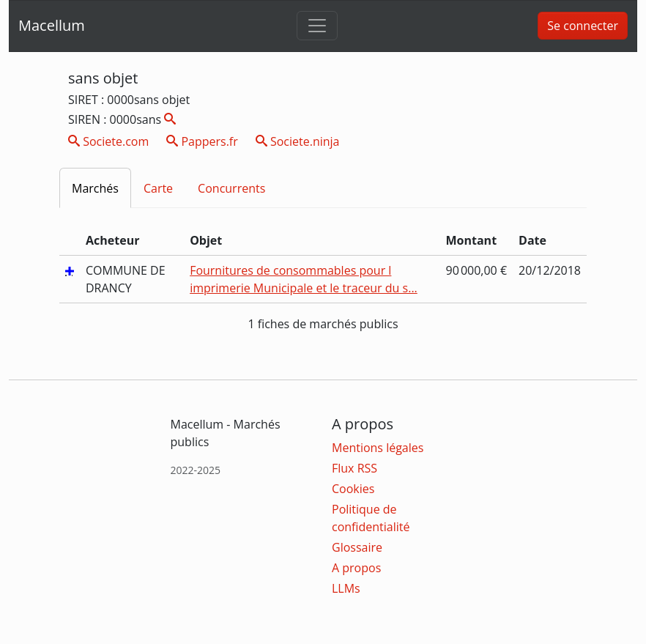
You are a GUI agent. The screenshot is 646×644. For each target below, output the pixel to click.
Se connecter (583, 26)
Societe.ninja (298, 141)
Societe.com (108, 141)
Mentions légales (378, 448)
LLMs (346, 588)
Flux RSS (354, 468)
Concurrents (231, 188)
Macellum (52, 25)
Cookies (353, 489)
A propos (356, 568)
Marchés (95, 188)
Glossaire (357, 547)
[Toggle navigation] (317, 26)
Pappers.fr (202, 141)
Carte (158, 188)
